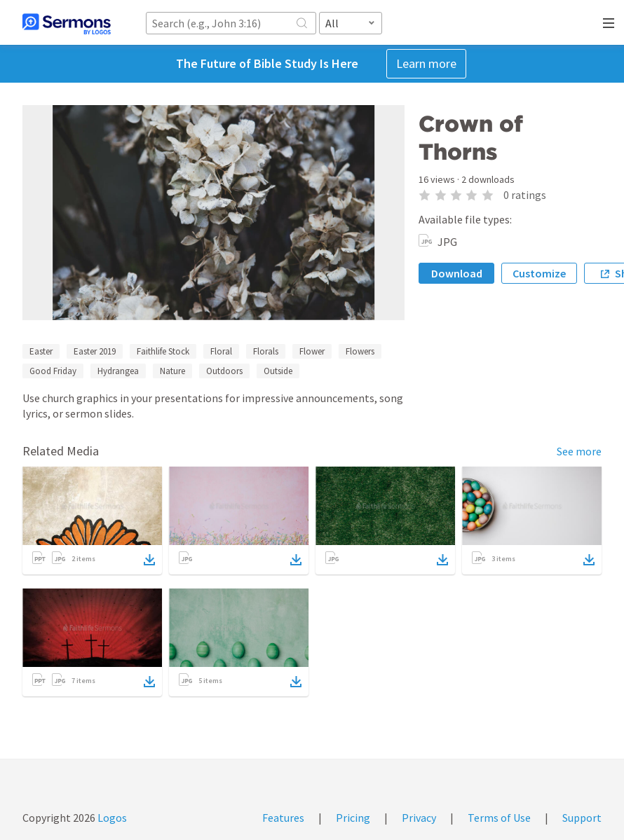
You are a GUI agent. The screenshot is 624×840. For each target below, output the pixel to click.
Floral (221, 351)
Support (582, 818)
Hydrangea (118, 371)
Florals (266, 351)
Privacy (419, 818)
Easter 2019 (95, 351)
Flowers (360, 351)
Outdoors (224, 371)
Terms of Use (499, 818)
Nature (172, 371)
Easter (41, 351)
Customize (539, 273)
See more (579, 451)
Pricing (353, 818)
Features (283, 818)
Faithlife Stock (163, 351)
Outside (278, 371)
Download (457, 273)
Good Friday (53, 371)
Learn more (426, 63)
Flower (312, 351)
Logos (111, 818)
